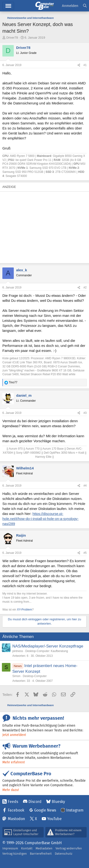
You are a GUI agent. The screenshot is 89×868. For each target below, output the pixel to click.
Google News (45, 810)
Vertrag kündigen (15, 854)
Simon (16, 676)
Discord (35, 802)
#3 (85, 413)
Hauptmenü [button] (8, 6)
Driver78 (12, 38)
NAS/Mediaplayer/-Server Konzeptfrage (48, 646)
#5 (85, 553)
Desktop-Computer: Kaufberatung (47, 651)
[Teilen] (79, 65)
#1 (85, 65)
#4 (85, 486)
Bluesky (58, 802)
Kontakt (27, 848)
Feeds (13, 802)
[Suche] (85, 6)
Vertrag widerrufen (69, 848)
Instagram (75, 810)
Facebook (16, 810)
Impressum (10, 848)
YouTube (54, 819)
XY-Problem (25, 610)
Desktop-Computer (35, 676)
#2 (85, 288)
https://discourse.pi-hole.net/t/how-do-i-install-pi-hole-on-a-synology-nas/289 (40, 519)
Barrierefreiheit (41, 854)
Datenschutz (64, 854)
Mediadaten (44, 848)
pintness (18, 651)
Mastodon (16, 819)
